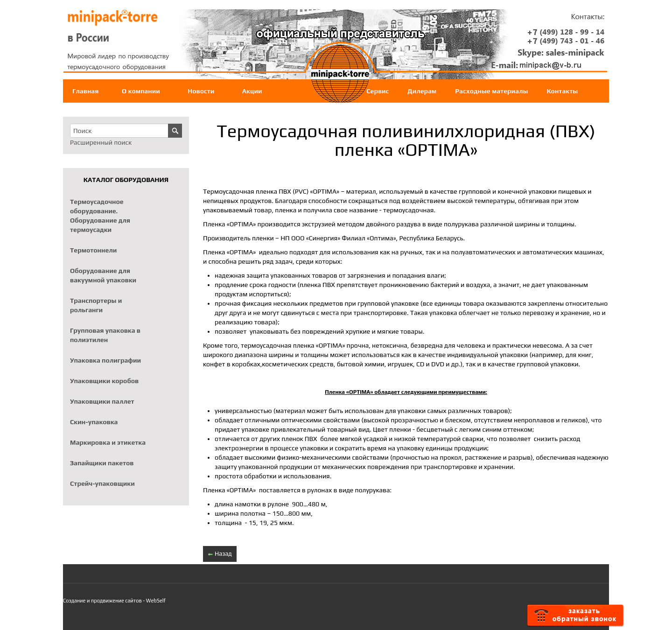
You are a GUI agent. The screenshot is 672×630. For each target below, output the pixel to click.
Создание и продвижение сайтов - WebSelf (114, 601)
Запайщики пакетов (102, 463)
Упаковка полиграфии (105, 360)
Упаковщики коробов (104, 381)
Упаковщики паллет (102, 401)
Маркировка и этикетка (108, 442)
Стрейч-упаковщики (102, 483)
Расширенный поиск (101, 142)
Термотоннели (93, 250)
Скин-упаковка (94, 422)
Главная (85, 91)
